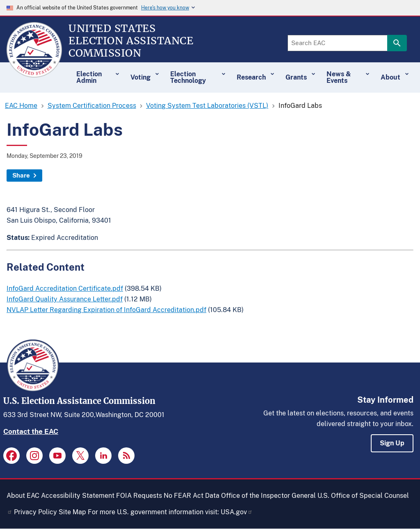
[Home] (34, 74)
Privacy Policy (35, 512)
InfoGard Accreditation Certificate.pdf (65, 288)
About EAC (23, 496)
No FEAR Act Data (192, 496)
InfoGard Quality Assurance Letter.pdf (65, 299)
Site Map (72, 512)
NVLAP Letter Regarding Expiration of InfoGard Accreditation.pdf (106, 310)
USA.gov (237, 512)
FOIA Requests (139, 496)
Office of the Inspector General (268, 496)
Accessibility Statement (78, 496)
